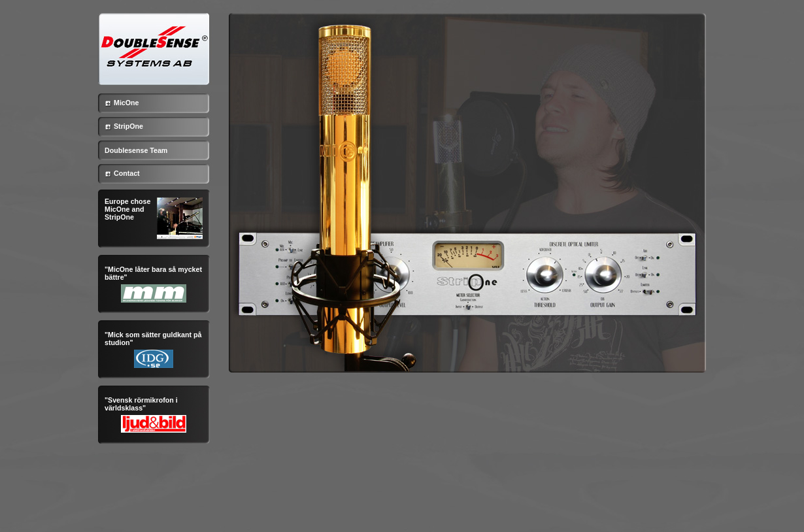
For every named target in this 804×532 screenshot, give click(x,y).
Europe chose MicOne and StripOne (127, 209)
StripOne (121, 126)
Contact (119, 173)
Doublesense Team (136, 150)
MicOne (119, 103)
